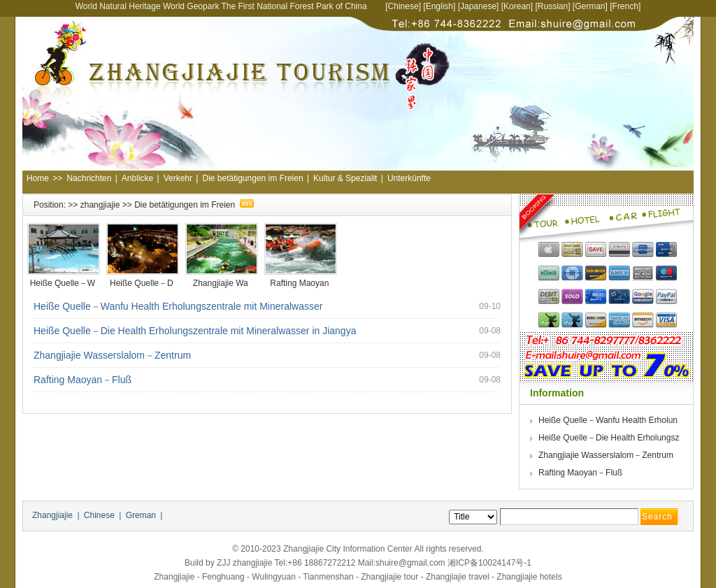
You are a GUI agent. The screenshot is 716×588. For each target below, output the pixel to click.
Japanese (478, 6)
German (590, 6)
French (625, 6)
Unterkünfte (409, 178)
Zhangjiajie (52, 515)
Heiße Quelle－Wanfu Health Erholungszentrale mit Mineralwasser (178, 306)
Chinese (403, 6)
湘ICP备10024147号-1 (489, 563)
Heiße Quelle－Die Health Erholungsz (610, 438)
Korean (517, 6)
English (439, 6)
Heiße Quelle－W (64, 283)
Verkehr (178, 178)
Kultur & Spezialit (345, 178)
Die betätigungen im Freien (252, 178)
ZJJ (223, 563)
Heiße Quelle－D (143, 283)
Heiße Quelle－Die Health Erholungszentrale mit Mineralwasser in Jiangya (195, 331)
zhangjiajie (100, 205)
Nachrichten (89, 178)
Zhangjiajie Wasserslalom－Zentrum (112, 355)
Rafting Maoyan (300, 283)
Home (38, 178)
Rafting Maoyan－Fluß (83, 380)
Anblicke (137, 178)
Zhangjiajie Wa (222, 283)
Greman (141, 515)
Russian (553, 6)
